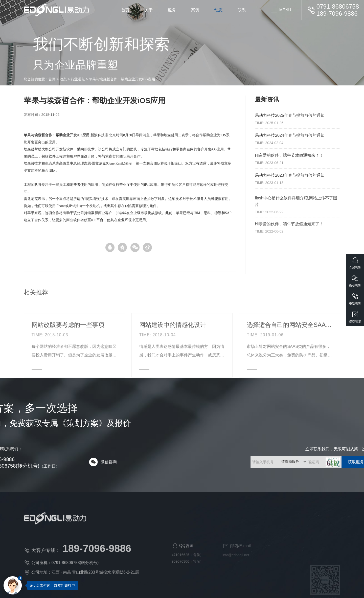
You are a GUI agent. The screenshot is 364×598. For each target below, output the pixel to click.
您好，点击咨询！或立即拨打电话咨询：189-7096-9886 (71, 585)
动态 (218, 10)
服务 (172, 10)
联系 (242, 10)
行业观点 (42, 79)
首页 (125, 10)
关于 (149, 10)
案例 (195, 10)
